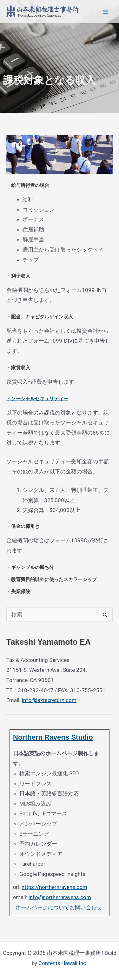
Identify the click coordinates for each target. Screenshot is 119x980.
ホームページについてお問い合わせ (59, 907)
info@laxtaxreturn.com (49, 700)
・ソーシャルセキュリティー (37, 398)
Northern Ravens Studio (53, 737)
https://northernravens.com (54, 887)
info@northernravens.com (60, 897)
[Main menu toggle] (106, 12)
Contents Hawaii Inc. (63, 963)
